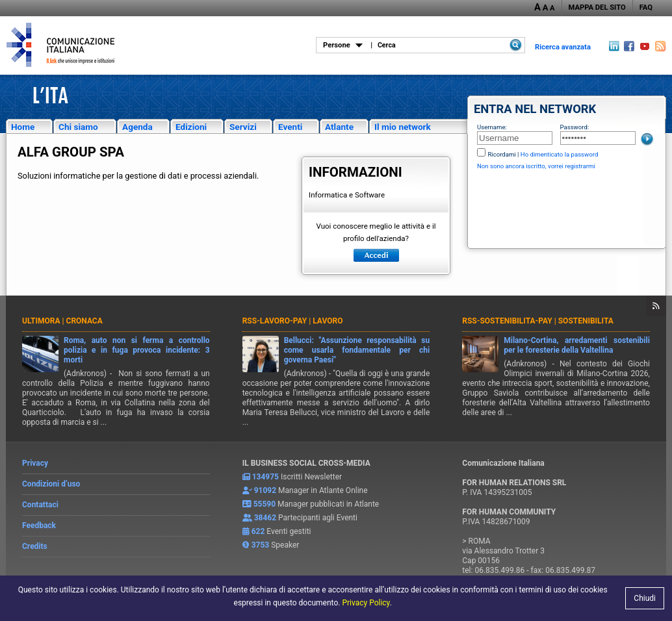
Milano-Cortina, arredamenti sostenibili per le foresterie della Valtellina (577, 345)
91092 (265, 490)
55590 (265, 504)
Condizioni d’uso (51, 484)
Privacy (35, 463)
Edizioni (191, 127)
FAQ (646, 7)
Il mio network (403, 127)
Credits (35, 546)
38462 (265, 518)
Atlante (339, 127)
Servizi (243, 127)
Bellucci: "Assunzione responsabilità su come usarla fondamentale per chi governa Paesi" (357, 350)
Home (23, 127)
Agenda (137, 127)
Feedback (39, 526)
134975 (265, 477)
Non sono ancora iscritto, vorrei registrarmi (536, 166)
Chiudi (645, 598)
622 (258, 531)
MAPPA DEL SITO (597, 7)
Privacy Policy (366, 603)
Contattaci (40, 505)
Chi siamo (78, 127)
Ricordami (501, 154)
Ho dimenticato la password (560, 154)
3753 (261, 545)
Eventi (290, 127)
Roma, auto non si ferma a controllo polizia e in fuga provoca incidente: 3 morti (137, 350)
